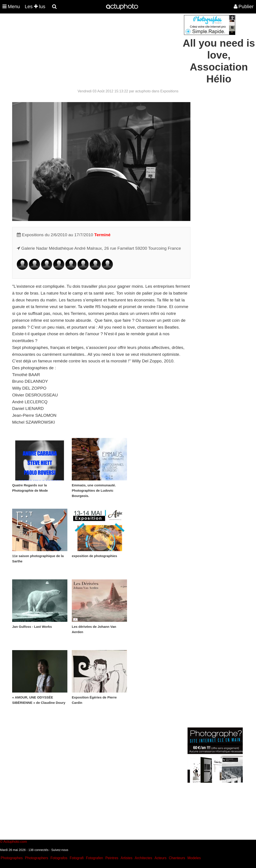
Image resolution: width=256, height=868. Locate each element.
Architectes (143, 858)
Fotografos (59, 858)
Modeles (194, 858)
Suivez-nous (60, 850)
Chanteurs (177, 858)
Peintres (112, 858)
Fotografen (94, 858)
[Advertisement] (101, 46)
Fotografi (77, 858)
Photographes (12, 858)
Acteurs (160, 858)
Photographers (37, 858)
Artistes (126, 858)
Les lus (35, 7)
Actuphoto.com (15, 842)
